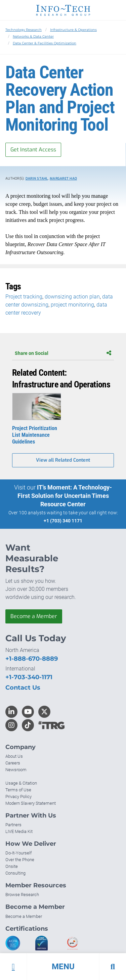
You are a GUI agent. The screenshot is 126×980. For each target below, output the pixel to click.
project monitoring (72, 305)
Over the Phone (20, 860)
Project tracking (24, 297)
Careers (13, 763)
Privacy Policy (18, 797)
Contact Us (23, 688)
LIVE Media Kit (19, 831)
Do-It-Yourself (18, 853)
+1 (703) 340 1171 (63, 521)
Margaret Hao (63, 178)
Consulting (15, 873)
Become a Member (34, 616)
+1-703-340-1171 (29, 677)
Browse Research (22, 895)
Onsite (12, 866)
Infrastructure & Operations (73, 30)
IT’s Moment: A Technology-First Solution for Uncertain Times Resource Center (65, 496)
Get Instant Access (33, 150)
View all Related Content (63, 460)
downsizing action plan (72, 297)
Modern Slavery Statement (31, 803)
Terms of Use (18, 790)
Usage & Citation (21, 783)
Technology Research (24, 30)
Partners (13, 825)
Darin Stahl (37, 178)
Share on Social (63, 353)
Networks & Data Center (33, 36)
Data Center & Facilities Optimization (45, 43)
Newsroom (16, 770)
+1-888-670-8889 (32, 659)
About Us (14, 756)
